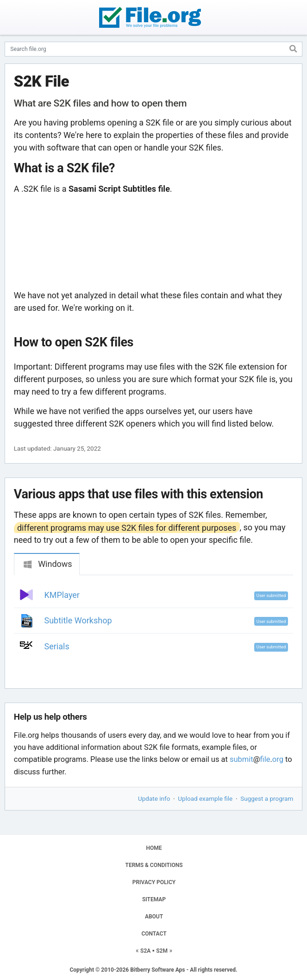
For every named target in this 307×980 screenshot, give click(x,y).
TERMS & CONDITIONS (154, 865)
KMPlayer (62, 595)
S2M (162, 951)
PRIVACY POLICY (154, 882)
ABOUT (154, 917)
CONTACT (154, 934)
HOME (154, 848)
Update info (154, 798)
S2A (145, 951)
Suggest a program (267, 798)
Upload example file (205, 798)
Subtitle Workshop (78, 620)
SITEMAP (154, 899)
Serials (57, 646)
